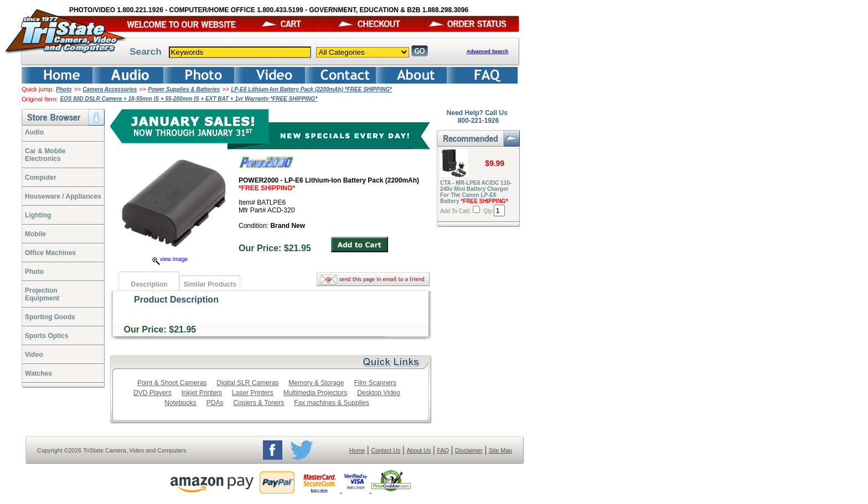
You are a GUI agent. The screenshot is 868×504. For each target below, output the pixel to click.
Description (149, 284)
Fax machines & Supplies (331, 403)
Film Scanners (375, 383)
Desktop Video (379, 393)
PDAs (215, 403)
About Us (418, 450)
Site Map (500, 450)
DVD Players (153, 393)
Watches (38, 373)
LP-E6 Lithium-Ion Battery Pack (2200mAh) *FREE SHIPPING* (311, 89)
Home (357, 450)
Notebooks (180, 403)
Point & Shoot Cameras (172, 383)
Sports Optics (47, 336)
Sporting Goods (50, 317)
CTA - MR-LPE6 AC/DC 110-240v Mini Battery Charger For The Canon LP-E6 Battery (476, 192)
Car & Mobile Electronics (45, 155)
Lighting (38, 215)
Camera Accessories (110, 89)
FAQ (443, 450)
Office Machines (50, 253)
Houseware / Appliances (63, 196)
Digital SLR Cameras (247, 383)
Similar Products (210, 284)
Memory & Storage (316, 383)
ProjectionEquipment (42, 294)
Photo (64, 89)
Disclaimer (469, 450)
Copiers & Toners (259, 403)
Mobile (35, 234)
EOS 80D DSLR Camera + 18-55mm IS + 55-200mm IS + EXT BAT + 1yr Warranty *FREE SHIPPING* (188, 99)
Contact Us (386, 450)
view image (170, 259)
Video (34, 355)
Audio (34, 132)
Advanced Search (488, 51)
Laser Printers (253, 393)
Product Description (176, 300)
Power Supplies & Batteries (184, 89)
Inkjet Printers (202, 393)
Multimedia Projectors (315, 393)
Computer (41, 178)
